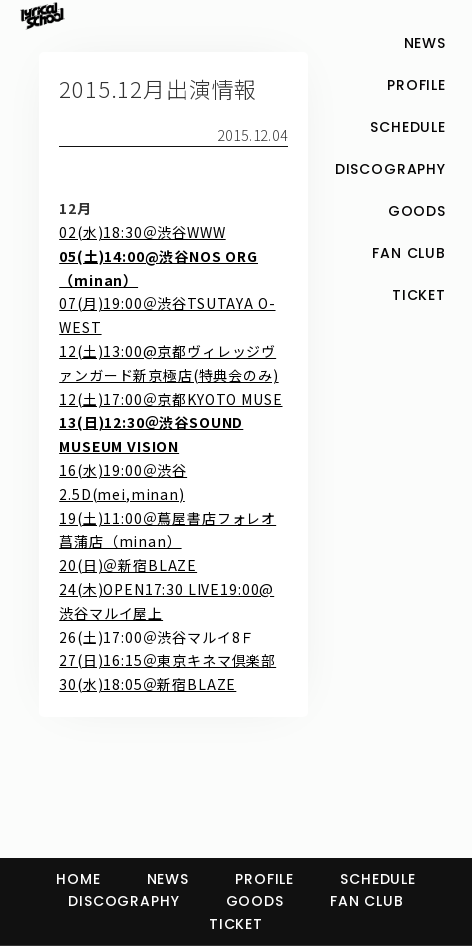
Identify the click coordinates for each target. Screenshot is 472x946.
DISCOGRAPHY (123, 901)
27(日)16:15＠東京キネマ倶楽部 (167, 660)
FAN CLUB (367, 901)
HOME (78, 879)
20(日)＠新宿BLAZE (128, 565)
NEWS (168, 879)
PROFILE (264, 879)
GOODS (255, 901)
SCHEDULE (378, 879)
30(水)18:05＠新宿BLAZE (147, 684)
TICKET (236, 924)
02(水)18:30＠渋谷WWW (142, 232)
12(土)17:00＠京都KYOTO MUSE (170, 399)
